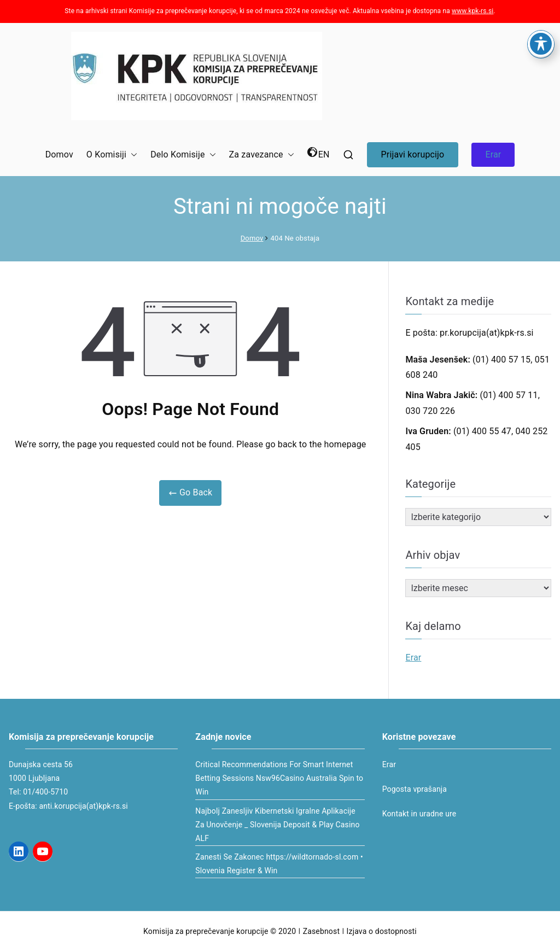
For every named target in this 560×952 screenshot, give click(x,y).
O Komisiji (112, 155)
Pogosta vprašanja (415, 789)
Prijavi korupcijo (413, 154)
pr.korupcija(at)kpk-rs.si (487, 333)
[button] (132, 155)
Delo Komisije (183, 155)
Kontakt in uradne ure (419, 814)
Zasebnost (321, 931)
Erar (493, 154)
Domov (59, 154)
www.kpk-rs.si (472, 11)
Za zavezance (262, 155)
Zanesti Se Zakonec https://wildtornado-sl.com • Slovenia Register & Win (279, 864)
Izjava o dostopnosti (382, 931)
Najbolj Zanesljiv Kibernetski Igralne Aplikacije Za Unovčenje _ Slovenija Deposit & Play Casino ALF (277, 825)
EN (319, 153)
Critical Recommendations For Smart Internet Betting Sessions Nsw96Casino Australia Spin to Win (279, 778)
